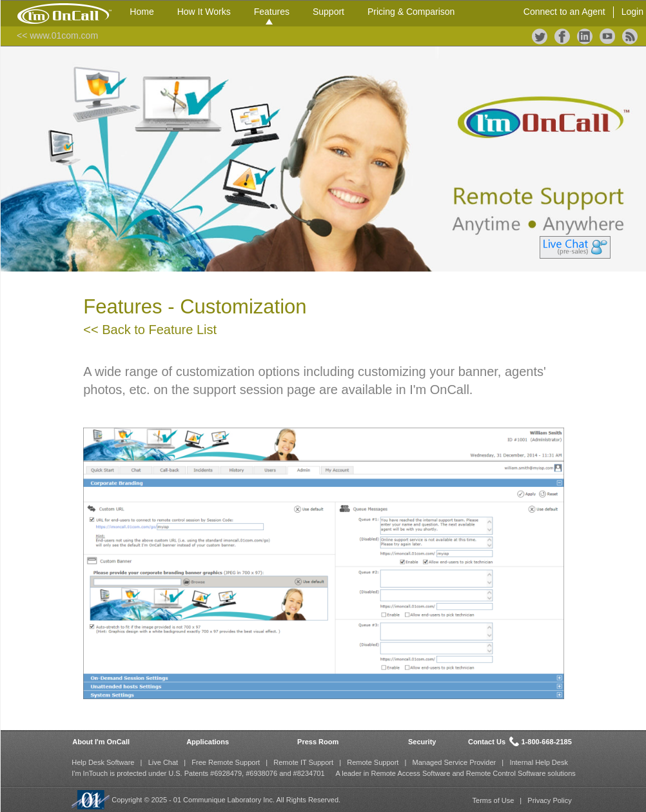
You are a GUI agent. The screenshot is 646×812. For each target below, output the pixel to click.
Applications (208, 742)
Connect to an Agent (564, 12)
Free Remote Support (226, 762)
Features (272, 12)
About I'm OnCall (101, 742)
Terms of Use (494, 800)
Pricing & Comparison (411, 12)
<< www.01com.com (57, 35)
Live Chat (163, 762)
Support (328, 12)
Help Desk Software (103, 762)
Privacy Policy (549, 800)
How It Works (204, 12)
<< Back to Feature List (150, 330)
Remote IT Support (303, 762)
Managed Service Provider (455, 762)
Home (142, 12)
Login (632, 12)
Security (422, 742)
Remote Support (373, 762)
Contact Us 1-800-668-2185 (520, 741)
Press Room (318, 742)
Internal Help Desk (539, 762)
